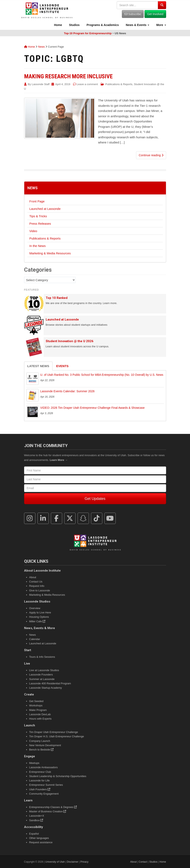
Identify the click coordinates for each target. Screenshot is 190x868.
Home (58, 25)
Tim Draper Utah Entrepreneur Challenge (54, 732)
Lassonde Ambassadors (44, 767)
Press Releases (40, 224)
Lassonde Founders (41, 675)
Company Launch (40, 741)
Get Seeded (36, 701)
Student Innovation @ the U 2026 (70, 341)
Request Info (37, 586)
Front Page (37, 201)
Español (34, 834)
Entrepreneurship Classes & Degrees (53, 807)
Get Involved (155, 14)
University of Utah (55, 862)
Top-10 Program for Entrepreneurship (88, 33)
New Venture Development (45, 745)
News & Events (137, 25)
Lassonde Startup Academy (46, 688)
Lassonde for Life (40, 780)
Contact (143, 862)
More (161, 25)
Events (62, 366)
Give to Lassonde (40, 590)
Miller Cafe (37, 621)
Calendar (35, 639)
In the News (38, 246)
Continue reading (151, 155)
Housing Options (39, 617)
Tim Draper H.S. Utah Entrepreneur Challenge (57, 736)
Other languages (39, 838)
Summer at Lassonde (42, 679)
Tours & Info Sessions (42, 657)
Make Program (38, 710)
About (33, 577)
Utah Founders (40, 789)
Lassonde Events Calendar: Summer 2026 (68, 391)
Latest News (38, 366)
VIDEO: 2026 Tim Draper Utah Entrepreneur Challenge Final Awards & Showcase (93, 408)
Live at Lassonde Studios (44, 670)
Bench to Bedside (41, 750)
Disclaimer (72, 862)
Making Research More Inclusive (68, 76)
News (41, 47)
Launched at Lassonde (45, 209)
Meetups (34, 763)
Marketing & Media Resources (50, 253)
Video (33, 231)
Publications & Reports (119, 84)
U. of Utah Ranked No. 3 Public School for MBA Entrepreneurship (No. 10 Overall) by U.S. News (102, 375)
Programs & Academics (102, 25)
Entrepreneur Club (40, 772)
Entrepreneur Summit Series (46, 785)
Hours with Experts (40, 719)
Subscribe (133, 14)
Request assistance (41, 842)
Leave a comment (87, 84)
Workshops (36, 705)
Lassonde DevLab (40, 714)
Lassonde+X (37, 816)
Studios (74, 25)
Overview (35, 608)
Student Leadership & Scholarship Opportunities (58, 776)
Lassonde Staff (41, 84)
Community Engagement (44, 794)
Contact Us (36, 582)
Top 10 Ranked (57, 298)
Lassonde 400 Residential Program (50, 683)
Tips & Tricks (38, 216)
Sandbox (36, 820)
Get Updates (95, 499)
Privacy (84, 862)
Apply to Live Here (40, 613)
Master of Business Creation (48, 811)
